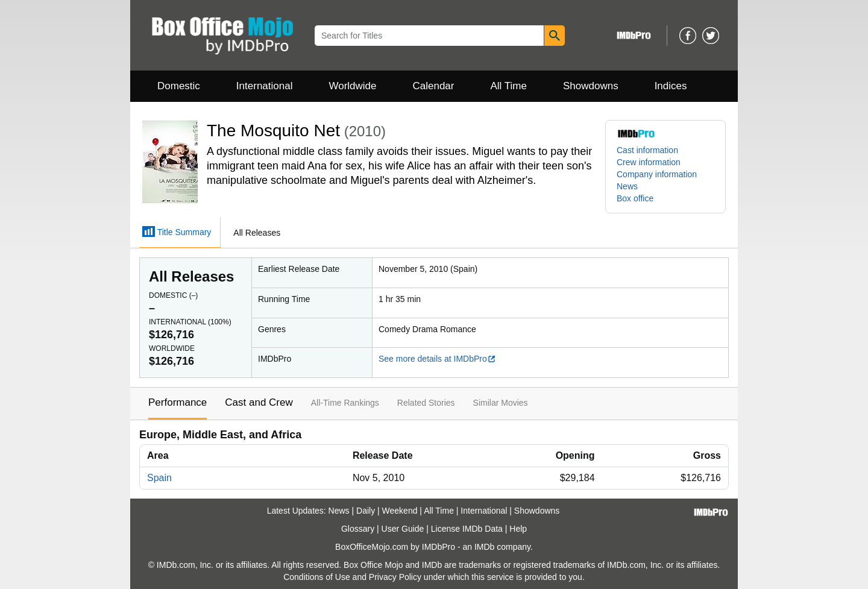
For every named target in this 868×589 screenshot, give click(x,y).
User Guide (403, 529)
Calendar (434, 86)
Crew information (649, 162)
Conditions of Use (317, 577)
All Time (509, 86)
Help (518, 529)
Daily (366, 511)
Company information (657, 174)
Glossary (358, 529)
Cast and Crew (259, 402)
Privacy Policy (395, 577)
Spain (159, 478)
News (627, 186)
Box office (635, 198)
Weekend (400, 511)
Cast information (647, 150)
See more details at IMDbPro (437, 359)
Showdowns (591, 86)
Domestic (179, 86)
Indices (671, 86)
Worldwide (352, 86)
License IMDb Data (467, 529)
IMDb (484, 547)
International (265, 86)
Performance (178, 402)
